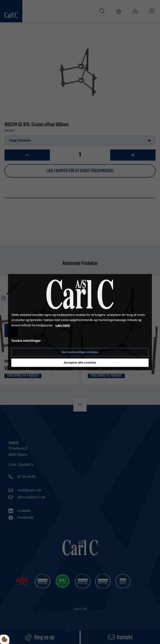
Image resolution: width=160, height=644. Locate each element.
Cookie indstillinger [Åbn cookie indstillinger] (26, 341)
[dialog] (80, 322)
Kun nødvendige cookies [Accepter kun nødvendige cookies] (80, 352)
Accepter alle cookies (80, 363)
